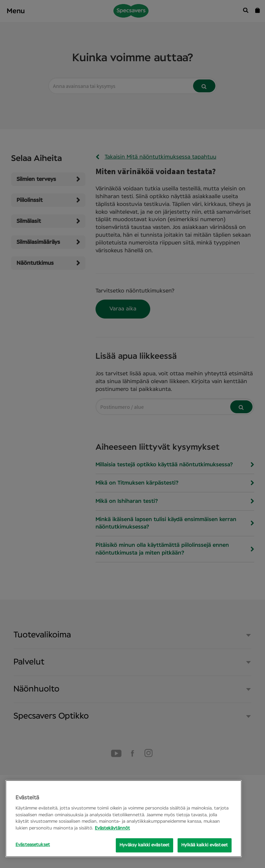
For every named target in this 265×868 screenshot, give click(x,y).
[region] (124, 819)
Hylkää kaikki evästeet (205, 845)
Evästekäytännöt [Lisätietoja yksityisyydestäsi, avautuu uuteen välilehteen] (112, 828)
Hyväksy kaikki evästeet (144, 845)
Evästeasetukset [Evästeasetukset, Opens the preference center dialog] (33, 845)
